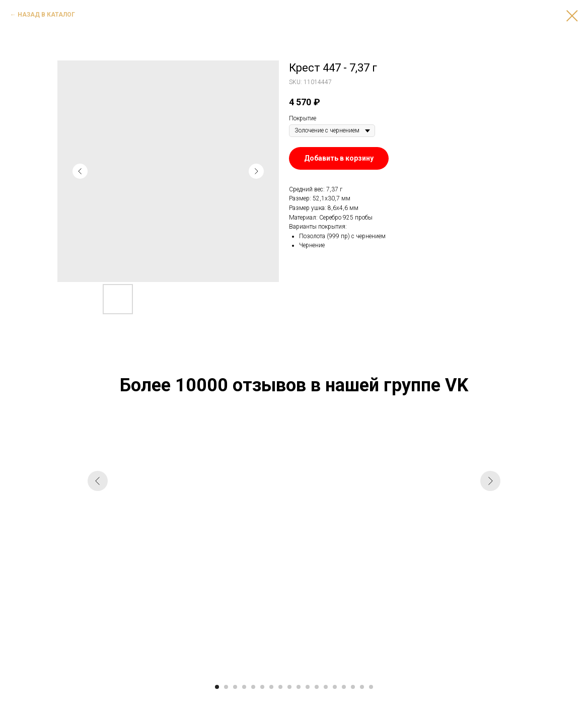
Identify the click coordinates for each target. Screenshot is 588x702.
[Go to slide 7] (271, 687)
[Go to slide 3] (235, 687)
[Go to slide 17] (362, 687)
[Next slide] (490, 549)
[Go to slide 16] (353, 687)
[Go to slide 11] (308, 687)
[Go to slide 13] (326, 687)
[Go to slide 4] (244, 687)
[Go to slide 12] (317, 687)
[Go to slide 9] (289, 687)
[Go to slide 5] (253, 687)
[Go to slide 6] (262, 687)
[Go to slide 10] (299, 687)
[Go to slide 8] (280, 687)
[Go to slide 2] (226, 687)
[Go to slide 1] (217, 687)
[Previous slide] (98, 549)
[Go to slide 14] (335, 687)
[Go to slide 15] (344, 687)
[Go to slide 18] (371, 687)
